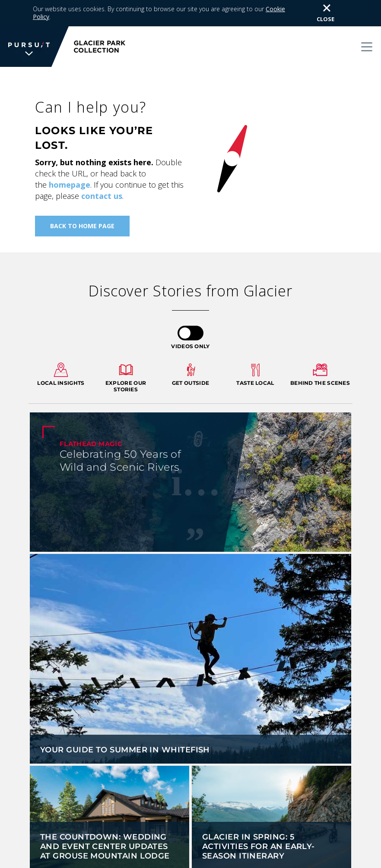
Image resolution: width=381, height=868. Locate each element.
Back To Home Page (82, 200)
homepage (70, 158)
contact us (102, 170)
